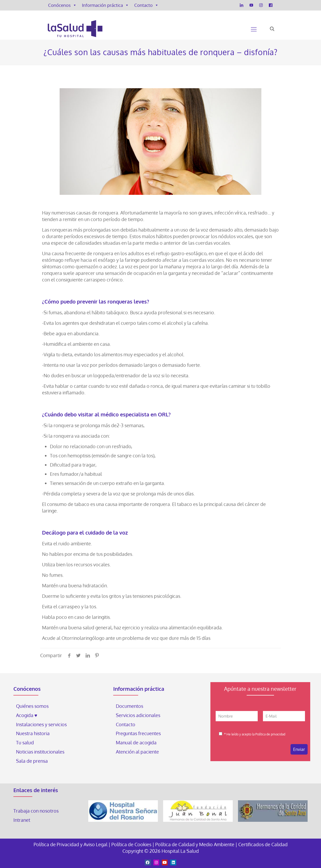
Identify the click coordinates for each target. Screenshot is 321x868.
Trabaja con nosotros (36, 811)
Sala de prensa (32, 761)
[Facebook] (271, 5)
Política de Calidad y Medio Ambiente (195, 844)
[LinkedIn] (242, 5)
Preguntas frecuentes (138, 733)
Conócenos (62, 5)
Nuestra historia (33, 733)
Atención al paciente (138, 752)
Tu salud (25, 742)
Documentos (130, 706)
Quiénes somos (32, 706)
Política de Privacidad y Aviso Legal (71, 844)
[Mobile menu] (254, 29)
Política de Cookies (131, 844)
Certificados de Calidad (263, 844)
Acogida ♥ (27, 715)
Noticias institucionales (40, 752)
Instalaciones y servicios (41, 724)
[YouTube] (251, 5)
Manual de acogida (136, 742)
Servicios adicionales (138, 715)
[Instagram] (261, 5)
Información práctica (105, 5)
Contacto (146, 5)
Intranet (22, 820)
